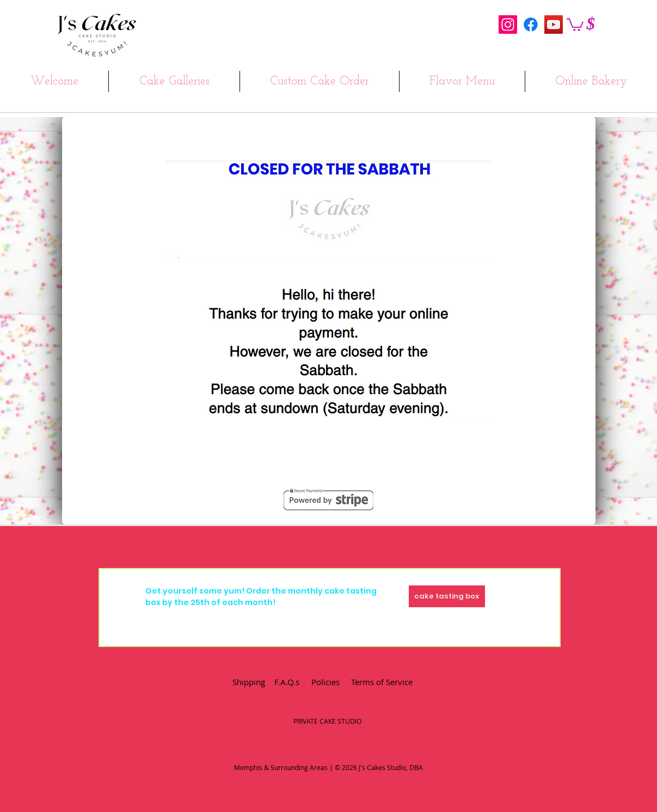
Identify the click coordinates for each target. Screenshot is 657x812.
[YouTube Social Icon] (554, 25)
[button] (575, 24)
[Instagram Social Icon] (508, 25)
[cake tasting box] (447, 596)
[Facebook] (531, 25)
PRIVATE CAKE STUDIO (327, 721)
